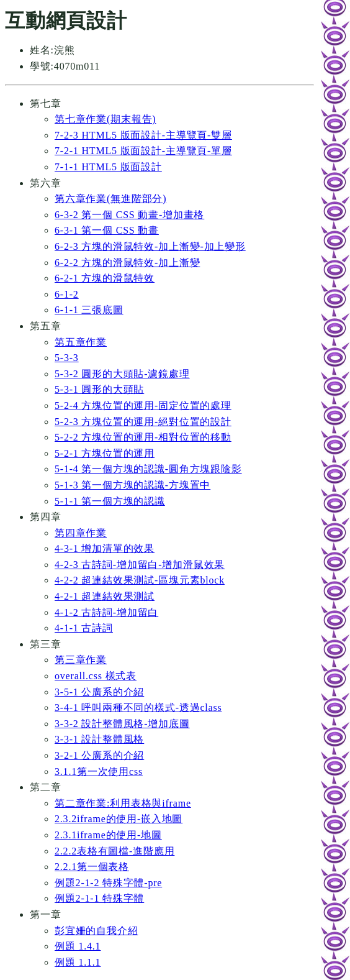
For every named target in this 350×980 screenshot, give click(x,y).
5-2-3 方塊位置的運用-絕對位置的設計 (143, 422)
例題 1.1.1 (78, 962)
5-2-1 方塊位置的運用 (105, 453)
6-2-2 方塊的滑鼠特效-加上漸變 (127, 263)
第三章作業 (81, 660)
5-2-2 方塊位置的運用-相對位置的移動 (143, 437)
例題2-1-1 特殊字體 (99, 898)
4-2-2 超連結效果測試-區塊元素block (140, 580)
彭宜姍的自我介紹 (96, 931)
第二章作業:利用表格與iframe (123, 803)
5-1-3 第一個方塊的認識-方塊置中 (132, 485)
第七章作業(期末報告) (105, 119)
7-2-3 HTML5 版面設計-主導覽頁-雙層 (143, 135)
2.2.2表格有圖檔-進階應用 (114, 851)
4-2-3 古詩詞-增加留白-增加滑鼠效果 (140, 565)
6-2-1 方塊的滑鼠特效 (105, 278)
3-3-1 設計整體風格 (99, 739)
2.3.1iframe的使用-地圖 (108, 835)
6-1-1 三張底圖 (89, 310)
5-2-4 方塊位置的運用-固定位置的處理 (143, 405)
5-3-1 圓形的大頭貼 (99, 389)
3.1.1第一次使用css (99, 772)
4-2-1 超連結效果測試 (105, 596)
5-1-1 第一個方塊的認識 (110, 501)
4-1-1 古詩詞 (84, 628)
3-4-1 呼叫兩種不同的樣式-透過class (138, 708)
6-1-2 (67, 294)
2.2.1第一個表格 (92, 867)
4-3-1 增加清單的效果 (105, 548)
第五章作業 (81, 342)
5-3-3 (67, 358)
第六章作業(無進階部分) (110, 199)
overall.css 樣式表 (96, 676)
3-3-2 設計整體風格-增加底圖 (122, 724)
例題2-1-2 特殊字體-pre (108, 883)
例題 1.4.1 (78, 946)
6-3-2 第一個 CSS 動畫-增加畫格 (129, 215)
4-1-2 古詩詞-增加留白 (106, 612)
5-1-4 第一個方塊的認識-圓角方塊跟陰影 (148, 469)
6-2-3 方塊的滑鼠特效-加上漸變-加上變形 (150, 246)
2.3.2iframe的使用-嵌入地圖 (119, 819)
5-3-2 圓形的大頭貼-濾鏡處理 (122, 374)
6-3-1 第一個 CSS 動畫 (107, 230)
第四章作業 (81, 533)
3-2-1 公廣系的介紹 (99, 755)
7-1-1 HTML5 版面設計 (108, 167)
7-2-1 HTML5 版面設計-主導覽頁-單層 (143, 151)
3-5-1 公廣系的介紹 (99, 692)
